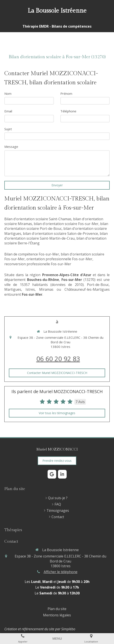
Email (8, 111)
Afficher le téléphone (61, 572)
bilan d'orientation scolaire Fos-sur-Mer (66, 224)
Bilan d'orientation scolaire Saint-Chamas (38, 219)
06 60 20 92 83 (58, 359)
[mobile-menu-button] (57, 638)
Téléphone (68, 111)
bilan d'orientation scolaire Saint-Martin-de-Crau (56, 236)
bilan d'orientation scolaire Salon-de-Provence (60, 234)
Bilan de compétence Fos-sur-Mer (32, 254)
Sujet (8, 129)
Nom (8, 93)
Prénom (66, 93)
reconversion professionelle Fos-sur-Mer (38, 264)
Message (11, 147)
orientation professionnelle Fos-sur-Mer (59, 259)
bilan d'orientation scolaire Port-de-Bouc (56, 226)
